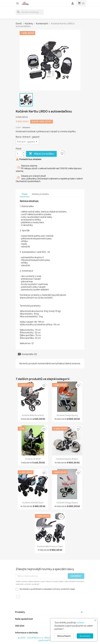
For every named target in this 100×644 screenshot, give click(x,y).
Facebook (18, 597)
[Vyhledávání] (30, 12)
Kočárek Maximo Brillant (67, 459)
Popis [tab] (25, 194)
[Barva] (27, 142)
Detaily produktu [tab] (40, 194)
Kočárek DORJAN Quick (33, 503)
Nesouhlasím (64, 636)
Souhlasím (85, 636)
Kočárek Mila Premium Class (50, 546)
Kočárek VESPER (33, 459)
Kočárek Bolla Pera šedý (33, 415)
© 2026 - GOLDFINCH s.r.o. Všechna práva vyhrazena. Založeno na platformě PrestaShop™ (50, 639)
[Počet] (19, 154)
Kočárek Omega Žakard (67, 503)
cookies (80, 623)
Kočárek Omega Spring (67, 415)
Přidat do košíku (41, 154)
